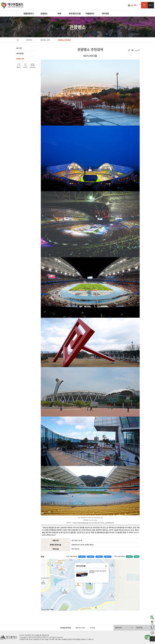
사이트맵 (144, 5)
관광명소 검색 (20, 59)
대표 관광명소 (20, 53)
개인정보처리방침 (66, 628)
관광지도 (19, 67)
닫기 (106, 566)
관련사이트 (118, 628)
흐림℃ (133, 5)
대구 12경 (19, 48)
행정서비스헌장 (80, 628)
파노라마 (25, 67)
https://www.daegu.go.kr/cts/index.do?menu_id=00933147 (93, 523)
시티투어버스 (33, 67)
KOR (150, 5)
